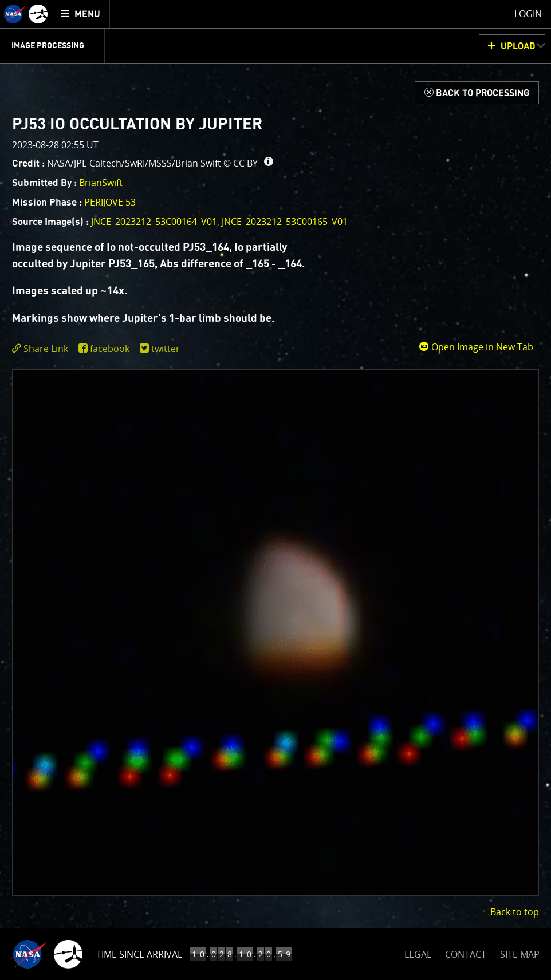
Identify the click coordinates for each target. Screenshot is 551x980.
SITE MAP (520, 954)
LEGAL (418, 952)
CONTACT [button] (466, 954)
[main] (275, 490)
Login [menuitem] (528, 14)
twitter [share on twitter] (166, 349)
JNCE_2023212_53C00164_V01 (154, 222)
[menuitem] (81, 14)
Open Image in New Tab (476, 347)
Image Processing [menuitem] (48, 46)
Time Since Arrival (139, 954)
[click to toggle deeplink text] (42, 349)
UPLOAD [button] (518, 46)
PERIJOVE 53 (110, 202)
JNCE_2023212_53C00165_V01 (285, 222)
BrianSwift (101, 183)
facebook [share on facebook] (110, 349)
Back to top (515, 912)
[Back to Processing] (477, 93)
